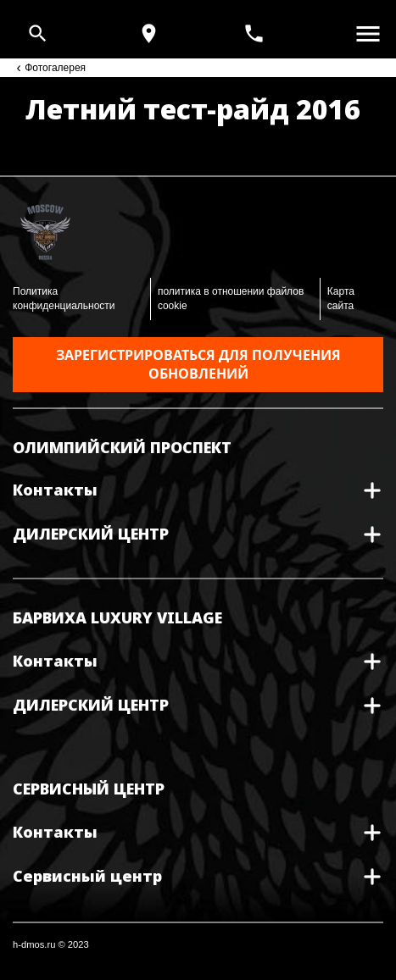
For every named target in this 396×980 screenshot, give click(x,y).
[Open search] (38, 33)
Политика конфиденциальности (64, 299)
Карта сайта (341, 299)
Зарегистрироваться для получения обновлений (198, 364)
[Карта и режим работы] (149, 33)
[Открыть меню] (368, 34)
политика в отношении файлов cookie (231, 299)
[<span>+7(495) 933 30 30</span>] (256, 33)
